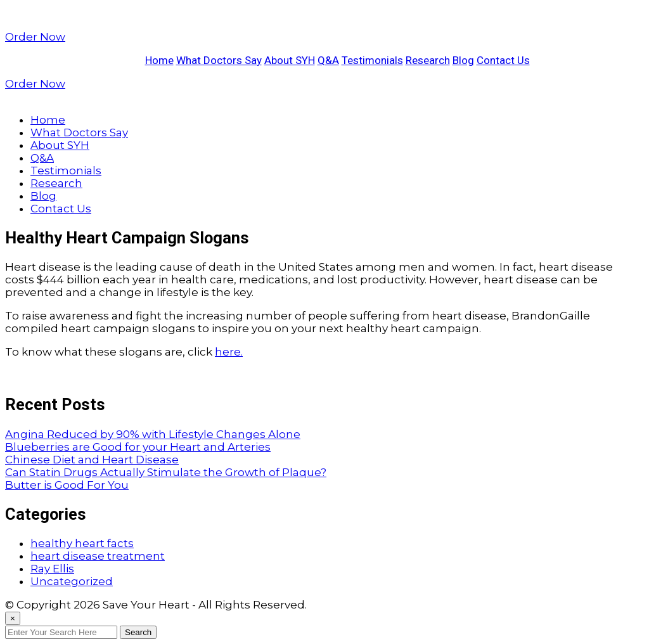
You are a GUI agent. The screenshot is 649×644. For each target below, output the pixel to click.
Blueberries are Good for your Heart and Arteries (138, 447)
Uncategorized (72, 581)
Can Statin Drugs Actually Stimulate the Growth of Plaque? (166, 472)
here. (229, 352)
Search (138, 632)
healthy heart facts (82, 543)
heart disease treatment (98, 556)
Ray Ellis (52, 569)
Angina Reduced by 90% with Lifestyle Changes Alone (153, 434)
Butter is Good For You (67, 485)
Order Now (35, 37)
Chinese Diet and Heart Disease (92, 460)
